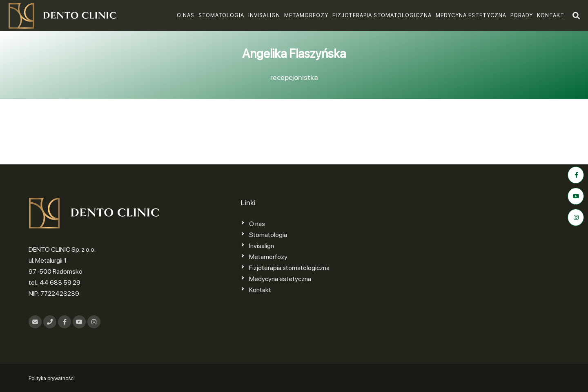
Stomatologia (221, 15)
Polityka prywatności (52, 378)
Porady (522, 15)
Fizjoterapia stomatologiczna (382, 15)
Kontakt (551, 15)
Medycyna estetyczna (471, 15)
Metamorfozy (306, 15)
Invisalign (264, 15)
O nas (186, 15)
